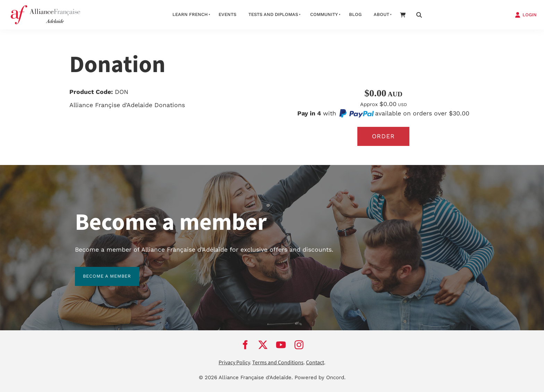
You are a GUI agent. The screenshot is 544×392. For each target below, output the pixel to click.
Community (324, 14)
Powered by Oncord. (320, 377)
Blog (355, 14)
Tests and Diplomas (273, 14)
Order (383, 136)
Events (227, 14)
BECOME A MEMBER (99, 271)
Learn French (190, 14)
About (381, 14)
